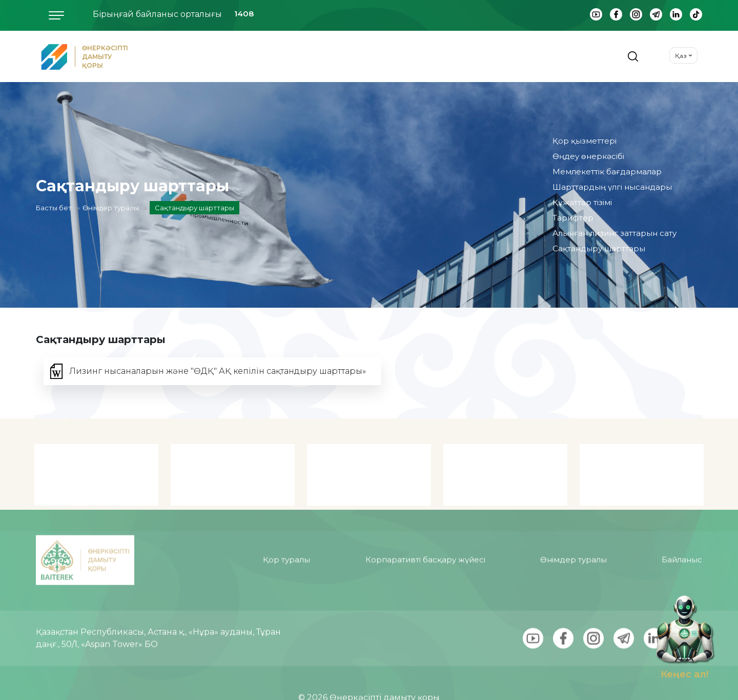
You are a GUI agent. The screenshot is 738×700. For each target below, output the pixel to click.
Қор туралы (286, 533)
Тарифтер (573, 218)
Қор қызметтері (585, 141)
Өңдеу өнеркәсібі (588, 156)
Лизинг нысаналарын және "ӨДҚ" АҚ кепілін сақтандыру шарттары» (218, 371)
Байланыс (682, 533)
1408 (244, 14)
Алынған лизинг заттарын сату (614, 233)
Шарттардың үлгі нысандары (612, 187)
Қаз (681, 56)
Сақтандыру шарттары (599, 248)
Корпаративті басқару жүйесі (425, 533)
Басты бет (54, 208)
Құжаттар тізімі (582, 202)
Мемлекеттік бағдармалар (607, 172)
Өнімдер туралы (111, 208)
